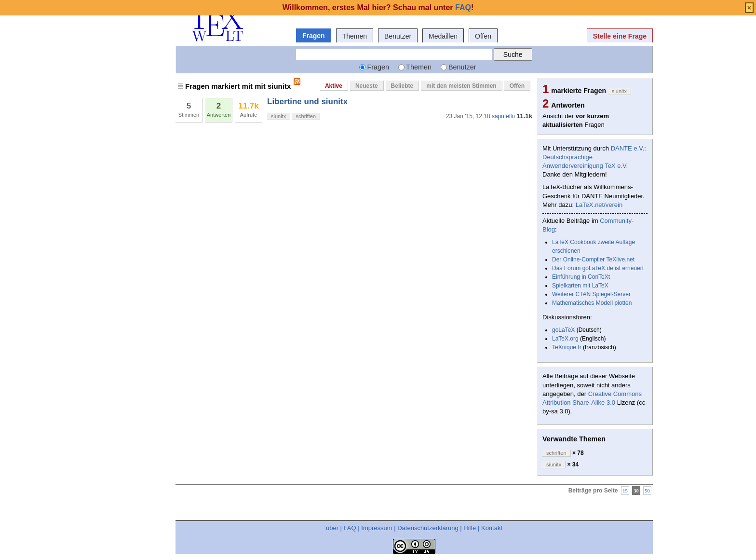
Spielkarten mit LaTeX (580, 286)
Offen (483, 36)
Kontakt (492, 528)
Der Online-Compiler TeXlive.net (593, 260)
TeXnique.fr (567, 347)
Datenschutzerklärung (428, 528)
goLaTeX (563, 330)
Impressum (377, 528)
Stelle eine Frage (620, 36)
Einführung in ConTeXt (581, 277)
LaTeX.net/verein (599, 205)
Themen (355, 36)
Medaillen (443, 36)
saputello (503, 116)
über (332, 528)
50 (647, 490)
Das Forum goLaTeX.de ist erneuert (598, 268)
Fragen (314, 36)
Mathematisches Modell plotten (592, 303)
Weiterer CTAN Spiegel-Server (591, 294)
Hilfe (470, 528)
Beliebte (402, 86)
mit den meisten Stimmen (461, 86)
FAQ (350, 528)
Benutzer (398, 36)
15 (625, 490)
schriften (306, 116)
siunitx (278, 116)
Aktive (334, 86)
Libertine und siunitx (307, 102)
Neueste (367, 86)
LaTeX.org (565, 339)
